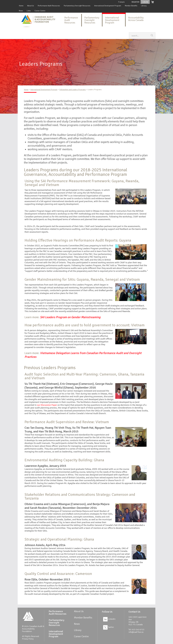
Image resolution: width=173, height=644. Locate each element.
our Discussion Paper (47, 405)
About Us (31, 6)
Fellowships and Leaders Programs (73, 90)
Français (121, 2)
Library (144, 6)
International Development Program (108, 6)
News (21, 11)
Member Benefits (131, 6)
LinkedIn (109, 619)
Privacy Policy (28, 639)
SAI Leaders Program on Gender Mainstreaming (70, 317)
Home (21, 6)
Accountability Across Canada (136, 19)
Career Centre (40, 11)
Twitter (109, 627)
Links (29, 11)
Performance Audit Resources (49, 6)
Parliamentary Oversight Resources (77, 6)
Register (135, 2)
